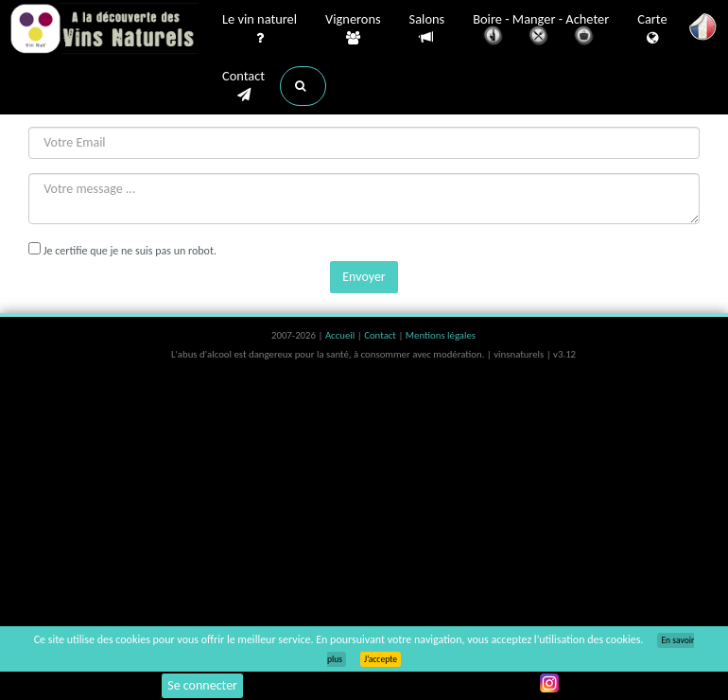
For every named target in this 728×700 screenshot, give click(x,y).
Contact (243, 86)
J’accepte (381, 659)
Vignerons (353, 29)
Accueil (341, 335)
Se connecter (202, 685)
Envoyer (364, 277)
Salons (427, 29)
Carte (652, 29)
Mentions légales (441, 335)
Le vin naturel (260, 29)
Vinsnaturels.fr (104, 30)
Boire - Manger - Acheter (541, 31)
